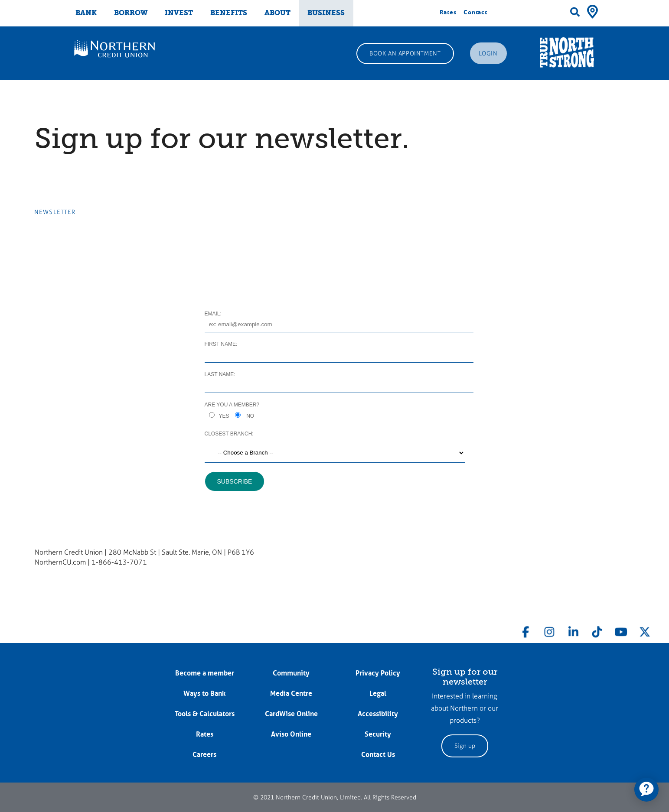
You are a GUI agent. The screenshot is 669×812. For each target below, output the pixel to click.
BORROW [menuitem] (131, 13)
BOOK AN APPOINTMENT (405, 54)
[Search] (575, 12)
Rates (448, 12)
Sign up (465, 746)
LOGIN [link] (488, 54)
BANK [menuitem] (86, 13)
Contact (475, 12)
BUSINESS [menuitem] (326, 13)
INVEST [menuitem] (179, 13)
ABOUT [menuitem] (277, 13)
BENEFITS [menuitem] (229, 13)
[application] (646, 789)
